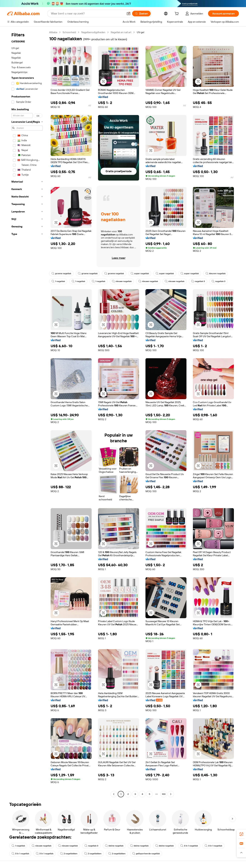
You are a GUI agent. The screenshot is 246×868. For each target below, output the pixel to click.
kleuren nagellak (216, 273)
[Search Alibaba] (87, 14)
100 (164, 794)
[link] (241, 834)
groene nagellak (61, 273)
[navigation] (27, 414)
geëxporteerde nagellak (146, 854)
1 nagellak (58, 281)
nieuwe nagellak (122, 281)
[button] (129, 14)
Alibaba (53, 32)
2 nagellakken (69, 854)
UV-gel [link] (140, 32)
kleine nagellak (114, 846)
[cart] (177, 14)
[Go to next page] (171, 794)
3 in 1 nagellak (189, 846)
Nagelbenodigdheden (93, 32)
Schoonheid (69, 32)
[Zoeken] (141, 14)
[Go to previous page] (114, 794)
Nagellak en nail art (121, 32)
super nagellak (140, 273)
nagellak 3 (198, 281)
